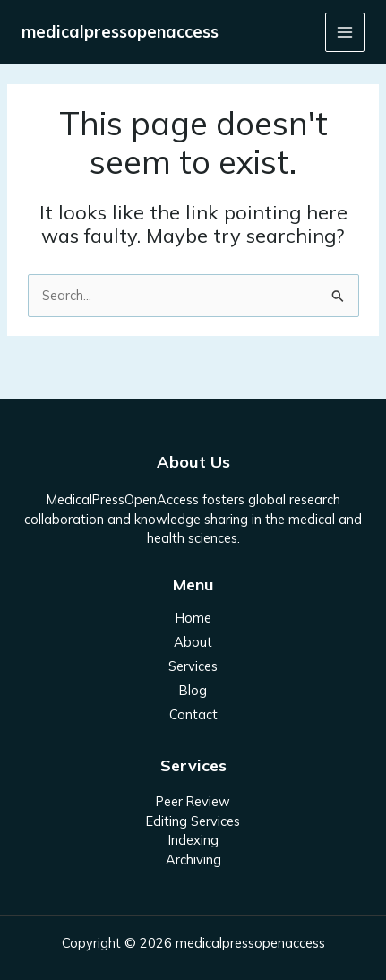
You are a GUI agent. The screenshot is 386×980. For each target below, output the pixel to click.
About (193, 642)
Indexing (193, 840)
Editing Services (193, 821)
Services (193, 666)
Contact (193, 714)
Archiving (193, 860)
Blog (193, 690)
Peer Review (193, 801)
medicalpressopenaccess (120, 32)
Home (193, 618)
